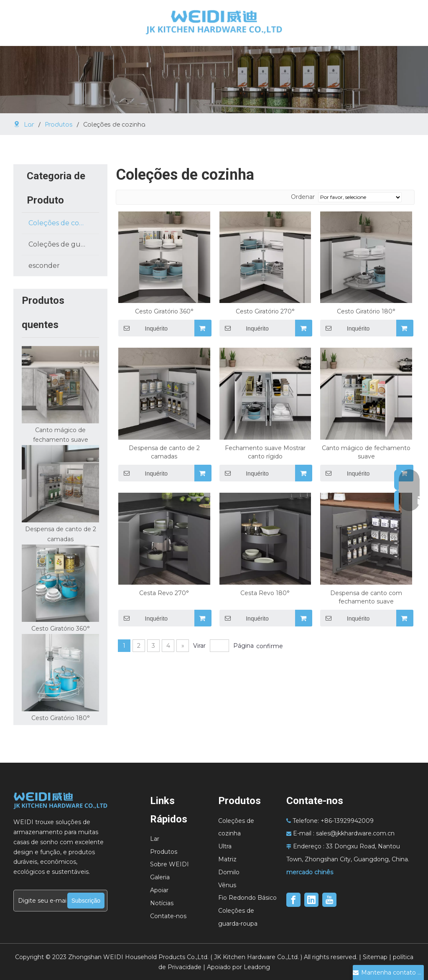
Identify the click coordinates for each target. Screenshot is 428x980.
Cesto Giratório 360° (61, 629)
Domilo (229, 872)
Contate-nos (168, 916)
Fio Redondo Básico (247, 898)
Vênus (227, 885)
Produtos (164, 852)
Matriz (227, 859)
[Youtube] (329, 900)
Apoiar (159, 890)
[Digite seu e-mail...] (40, 901)
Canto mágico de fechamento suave (366, 452)
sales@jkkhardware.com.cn (355, 833)
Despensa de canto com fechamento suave (366, 597)
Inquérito (345, 328)
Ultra (225, 846)
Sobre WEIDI (169, 864)
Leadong (257, 967)
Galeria (160, 877)
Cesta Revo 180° (265, 593)
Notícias (162, 903)
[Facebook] (293, 900)
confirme (270, 646)
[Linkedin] (311, 900)
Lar (155, 839)
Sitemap (375, 957)
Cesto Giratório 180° (61, 718)
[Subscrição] (86, 901)
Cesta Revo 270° (164, 593)
